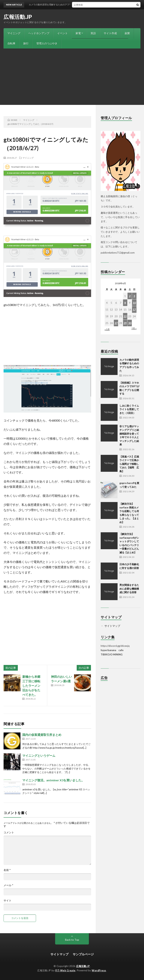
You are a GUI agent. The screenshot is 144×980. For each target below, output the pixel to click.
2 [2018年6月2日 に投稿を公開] (130, 296)
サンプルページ (83, 954)
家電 (78, 33)
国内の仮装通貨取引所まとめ (42, 735)
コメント (9, 832)
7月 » (134, 328)
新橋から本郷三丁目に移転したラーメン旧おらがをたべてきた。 (31, 686)
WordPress (99, 970)
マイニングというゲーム (39, 755)
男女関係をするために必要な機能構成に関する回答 (129, 589)
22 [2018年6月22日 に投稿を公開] (125, 316)
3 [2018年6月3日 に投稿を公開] (134, 296)
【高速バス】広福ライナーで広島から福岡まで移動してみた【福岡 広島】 (129, 464)
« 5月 (107, 329)
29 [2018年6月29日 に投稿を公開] (125, 323)
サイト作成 (110, 33)
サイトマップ (112, 626)
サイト (7, 900)
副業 (127, 33)
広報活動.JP (18, 17)
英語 (93, 33)
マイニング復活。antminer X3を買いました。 (53, 780)
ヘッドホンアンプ (39, 33)
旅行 (26, 43)
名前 (7, 870)
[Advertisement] (72, 77)
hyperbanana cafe (112, 650)
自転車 (11, 43)
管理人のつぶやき (47, 43)
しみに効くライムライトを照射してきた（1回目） (129, 409)
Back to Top (72, 940)
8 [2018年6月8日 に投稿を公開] (125, 303)
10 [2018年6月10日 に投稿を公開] (134, 303)
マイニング (14, 33)
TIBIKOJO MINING (112, 654)
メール (8, 885)
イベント (62, 33)
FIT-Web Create (65, 970)
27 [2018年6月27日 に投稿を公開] (116, 323)
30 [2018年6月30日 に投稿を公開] (130, 323)
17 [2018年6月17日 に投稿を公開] (134, 309)
